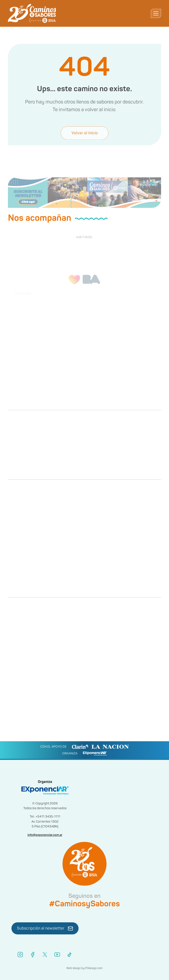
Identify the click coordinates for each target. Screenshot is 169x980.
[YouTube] (57, 955)
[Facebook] (33, 955)
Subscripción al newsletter (45, 928)
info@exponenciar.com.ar (45, 835)
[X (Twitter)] (45, 955)
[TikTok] (70, 955)
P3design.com (94, 968)
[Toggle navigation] (156, 13)
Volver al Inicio (85, 138)
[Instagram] (20, 955)
